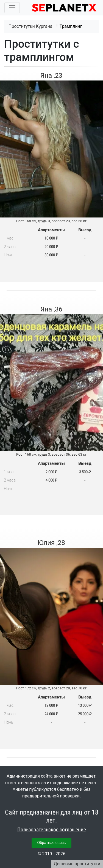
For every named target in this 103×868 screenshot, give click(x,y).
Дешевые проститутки (77, 864)
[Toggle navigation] (12, 8)
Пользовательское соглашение (52, 830)
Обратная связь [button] (52, 843)
